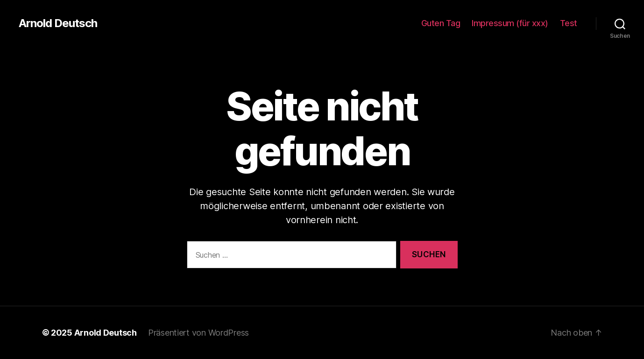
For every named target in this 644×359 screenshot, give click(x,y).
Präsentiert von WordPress (198, 333)
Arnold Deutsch (58, 23)
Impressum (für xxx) (510, 23)
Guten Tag (441, 23)
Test (569, 23)
